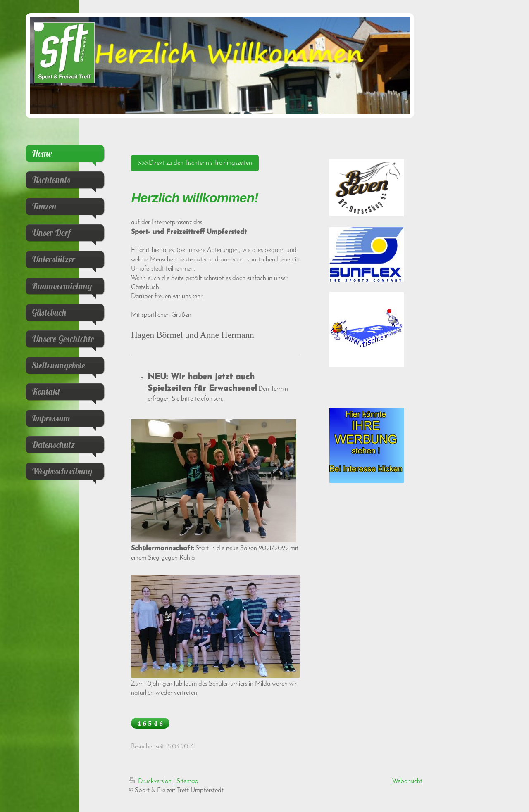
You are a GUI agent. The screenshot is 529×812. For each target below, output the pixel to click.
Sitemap (187, 781)
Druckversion (151, 781)
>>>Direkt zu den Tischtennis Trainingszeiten (195, 163)
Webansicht (407, 781)
